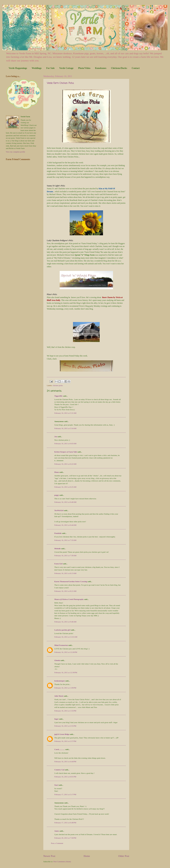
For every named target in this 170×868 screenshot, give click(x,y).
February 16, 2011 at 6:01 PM (65, 777)
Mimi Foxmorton (61, 645)
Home (87, 856)
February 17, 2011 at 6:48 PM (65, 823)
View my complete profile (15, 152)
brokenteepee (60, 681)
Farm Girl (58, 564)
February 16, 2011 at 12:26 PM (66, 652)
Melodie (57, 548)
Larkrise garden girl (62, 630)
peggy (57, 495)
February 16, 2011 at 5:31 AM (65, 413)
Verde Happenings (18, 68)
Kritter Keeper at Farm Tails (66, 452)
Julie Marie (59, 696)
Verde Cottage (66, 68)
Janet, (57, 831)
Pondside (58, 533)
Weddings (37, 68)
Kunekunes (101, 68)
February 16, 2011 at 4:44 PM (65, 761)
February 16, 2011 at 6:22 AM (65, 464)
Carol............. (60, 749)
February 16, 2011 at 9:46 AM (65, 622)
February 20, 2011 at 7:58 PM (65, 838)
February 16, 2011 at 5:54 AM (65, 428)
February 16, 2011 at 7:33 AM (65, 540)
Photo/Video (84, 68)
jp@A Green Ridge (62, 734)
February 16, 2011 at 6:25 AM (65, 487)
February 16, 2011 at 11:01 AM (66, 637)
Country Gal (60, 770)
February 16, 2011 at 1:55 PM (65, 711)
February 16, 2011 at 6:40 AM (65, 502)
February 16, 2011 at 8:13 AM (65, 573)
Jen (56, 436)
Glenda (57, 660)
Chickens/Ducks (119, 68)
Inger (56, 719)
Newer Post (49, 856)
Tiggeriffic (58, 396)
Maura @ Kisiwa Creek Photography (69, 599)
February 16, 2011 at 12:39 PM (66, 672)
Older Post (124, 856)
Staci (56, 785)
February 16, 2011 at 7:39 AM (65, 555)
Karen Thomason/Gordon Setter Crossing (71, 581)
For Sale (50, 68)
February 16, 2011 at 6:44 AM (65, 525)
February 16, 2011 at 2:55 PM (65, 726)
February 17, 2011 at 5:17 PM (65, 794)
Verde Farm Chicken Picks (60, 83)
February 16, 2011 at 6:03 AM (65, 443)
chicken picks (58, 385)
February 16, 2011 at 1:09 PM (65, 688)
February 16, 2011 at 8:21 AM (65, 591)
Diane (57, 472)
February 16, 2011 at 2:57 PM (65, 741)
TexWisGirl (59, 510)
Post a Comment (57, 843)
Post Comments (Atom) (62, 862)
